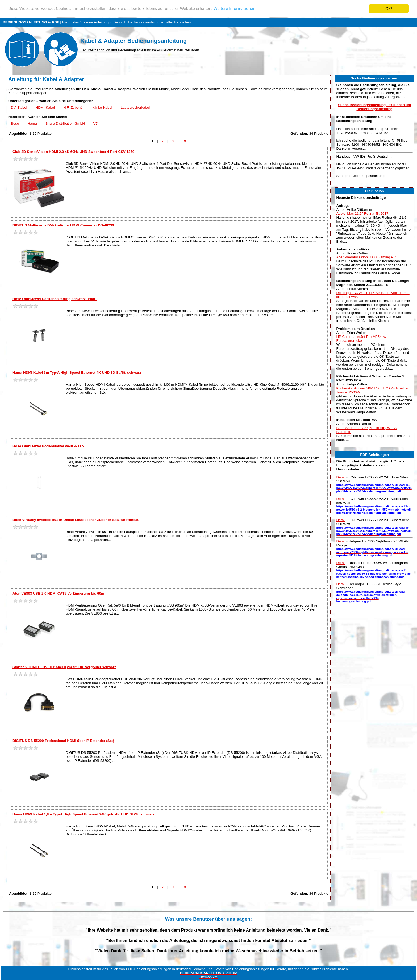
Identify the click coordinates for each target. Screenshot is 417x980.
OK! (389, 9)
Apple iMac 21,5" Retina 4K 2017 (362, 214)
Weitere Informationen (235, 9)
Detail (341, 477)
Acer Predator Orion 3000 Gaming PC (366, 257)
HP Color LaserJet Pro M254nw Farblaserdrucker (361, 339)
